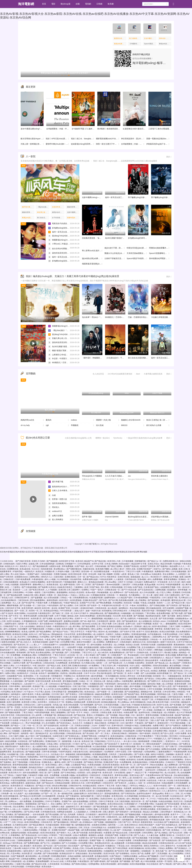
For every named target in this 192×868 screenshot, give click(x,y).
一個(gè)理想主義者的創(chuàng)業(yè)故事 (144, 438)
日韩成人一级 (66, 598)
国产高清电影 (97, 720)
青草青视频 (183, 590)
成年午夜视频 (135, 686)
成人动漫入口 (162, 788)
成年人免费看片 (114, 820)
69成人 (87, 712)
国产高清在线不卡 (112, 744)
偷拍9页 (38, 608)
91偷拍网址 (140, 663)
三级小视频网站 (60, 827)
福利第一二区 (102, 663)
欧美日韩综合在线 (116, 804)
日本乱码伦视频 (18, 867)
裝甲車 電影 (87, 517)
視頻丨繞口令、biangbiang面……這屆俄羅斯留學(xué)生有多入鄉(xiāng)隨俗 (125, 161)
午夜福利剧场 (38, 579)
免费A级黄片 (6, 778)
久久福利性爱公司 (40, 699)
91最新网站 (47, 647)
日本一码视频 (120, 760)
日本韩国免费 (173, 621)
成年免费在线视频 (89, 830)
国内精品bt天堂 (42, 733)
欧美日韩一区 (116, 778)
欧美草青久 (43, 702)
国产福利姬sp (13, 846)
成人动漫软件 (99, 634)
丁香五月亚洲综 (87, 718)
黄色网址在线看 (76, 673)
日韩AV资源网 (135, 833)
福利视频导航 (53, 673)
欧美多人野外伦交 (128, 676)
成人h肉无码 (103, 652)
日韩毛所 (113, 754)
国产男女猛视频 (52, 814)
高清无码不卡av (21, 791)
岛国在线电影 (47, 574)
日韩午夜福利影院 (164, 647)
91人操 (113, 830)
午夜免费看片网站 (147, 804)
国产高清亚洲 (81, 851)
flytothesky (118, 438)
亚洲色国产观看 (112, 835)
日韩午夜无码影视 (29, 697)
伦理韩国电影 (71, 699)
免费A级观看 (144, 718)
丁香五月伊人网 (83, 720)
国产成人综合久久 (24, 642)
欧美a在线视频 (172, 707)
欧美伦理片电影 (163, 702)
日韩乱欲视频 (138, 585)
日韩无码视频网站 (145, 807)
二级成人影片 (79, 611)
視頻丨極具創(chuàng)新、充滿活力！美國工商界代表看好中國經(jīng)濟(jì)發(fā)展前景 (73, 276)
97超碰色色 (72, 827)
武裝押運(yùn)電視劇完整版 (163, 517)
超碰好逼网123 (81, 794)
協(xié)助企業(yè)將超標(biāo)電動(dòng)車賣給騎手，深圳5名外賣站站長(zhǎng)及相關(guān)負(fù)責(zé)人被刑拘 (93, 259)
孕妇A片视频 (124, 715)
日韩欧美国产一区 (119, 655)
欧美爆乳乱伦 (172, 825)
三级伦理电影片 (166, 812)
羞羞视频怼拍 (111, 822)
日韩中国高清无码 (175, 697)
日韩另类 (95, 712)
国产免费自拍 (29, 820)
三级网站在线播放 (130, 856)
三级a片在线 (126, 705)
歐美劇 (111, 4)
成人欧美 (57, 619)
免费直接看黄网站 (95, 851)
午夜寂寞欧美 (84, 861)
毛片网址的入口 (185, 598)
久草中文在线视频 (155, 689)
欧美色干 (43, 673)
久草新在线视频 (116, 587)
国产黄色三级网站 (115, 566)
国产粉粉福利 (159, 807)
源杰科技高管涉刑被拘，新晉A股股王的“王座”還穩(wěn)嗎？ (75, 343)
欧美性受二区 (177, 770)
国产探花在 (150, 679)
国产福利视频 (58, 652)
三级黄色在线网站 (30, 830)
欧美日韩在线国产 (147, 825)
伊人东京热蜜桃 (49, 723)
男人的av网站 (111, 582)
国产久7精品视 (166, 864)
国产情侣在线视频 (77, 809)
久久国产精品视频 (89, 707)
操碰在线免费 (131, 791)
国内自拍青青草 (152, 660)
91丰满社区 (95, 658)
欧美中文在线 (163, 705)
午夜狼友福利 (147, 814)
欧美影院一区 (139, 744)
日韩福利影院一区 (76, 757)
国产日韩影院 (135, 699)
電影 (53, 4)
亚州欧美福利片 (85, 697)
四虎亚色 (64, 673)
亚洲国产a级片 (34, 574)
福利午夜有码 (28, 694)
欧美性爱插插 (76, 600)
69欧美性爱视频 (129, 650)
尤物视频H (170, 754)
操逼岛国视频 (11, 741)
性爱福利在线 (6, 765)
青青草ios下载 (131, 718)
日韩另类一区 (6, 718)
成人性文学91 (20, 637)
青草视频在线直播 (157, 820)
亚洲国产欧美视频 (144, 731)
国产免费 (136, 861)
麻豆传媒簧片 (86, 807)
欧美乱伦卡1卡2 (12, 566)
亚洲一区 (69, 613)
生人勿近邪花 (98, 374)
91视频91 (84, 668)
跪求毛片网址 (68, 619)
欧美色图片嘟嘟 (103, 569)
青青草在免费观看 (37, 650)
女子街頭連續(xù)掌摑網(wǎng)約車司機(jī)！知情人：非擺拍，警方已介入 (58, 218)
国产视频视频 (181, 827)
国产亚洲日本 (121, 783)
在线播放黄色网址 (104, 791)
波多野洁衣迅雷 (85, 699)
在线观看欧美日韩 (67, 645)
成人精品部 (113, 608)
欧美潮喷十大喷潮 (80, 760)
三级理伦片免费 (142, 658)
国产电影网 (43, 587)
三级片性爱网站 (49, 592)
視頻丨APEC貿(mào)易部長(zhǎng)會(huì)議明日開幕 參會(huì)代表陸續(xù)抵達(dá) (58, 139)
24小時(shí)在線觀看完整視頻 (120, 374)
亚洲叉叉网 (66, 666)
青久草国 (105, 587)
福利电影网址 (185, 650)
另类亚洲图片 (51, 840)
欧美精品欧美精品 (140, 762)
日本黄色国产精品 (151, 587)
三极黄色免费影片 (165, 752)
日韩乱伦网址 (161, 679)
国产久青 (49, 788)
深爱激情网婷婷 (65, 840)
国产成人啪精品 (161, 833)
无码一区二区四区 (84, 585)
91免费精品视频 (130, 710)
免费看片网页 (159, 726)
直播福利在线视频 (183, 681)
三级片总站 (41, 605)
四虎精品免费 (80, 702)
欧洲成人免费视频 (159, 671)
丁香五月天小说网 (133, 571)
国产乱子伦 (45, 843)
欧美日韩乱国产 (21, 710)
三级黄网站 (79, 587)
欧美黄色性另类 (83, 676)
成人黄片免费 (130, 739)
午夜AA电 (8, 807)
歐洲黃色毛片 (23, 673)
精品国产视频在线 (143, 637)
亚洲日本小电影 (108, 679)
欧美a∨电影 (91, 592)
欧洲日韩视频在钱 (137, 848)
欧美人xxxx (51, 728)
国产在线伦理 (155, 840)
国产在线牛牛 (143, 765)
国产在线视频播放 (68, 799)
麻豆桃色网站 (31, 856)
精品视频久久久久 (112, 619)
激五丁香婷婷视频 (20, 762)
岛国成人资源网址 (123, 634)
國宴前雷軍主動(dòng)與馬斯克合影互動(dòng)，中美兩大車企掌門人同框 (28, 212)
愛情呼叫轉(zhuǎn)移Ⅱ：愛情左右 (58, 144)
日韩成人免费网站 (166, 848)
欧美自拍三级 (88, 741)
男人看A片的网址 (144, 746)
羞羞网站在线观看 (72, 621)
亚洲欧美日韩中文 (119, 757)
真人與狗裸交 (56, 519)
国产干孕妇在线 (102, 637)
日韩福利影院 (16, 861)
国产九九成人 (140, 835)
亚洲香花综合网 (94, 702)
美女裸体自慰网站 (43, 652)
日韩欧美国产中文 (11, 626)
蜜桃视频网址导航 (76, 692)
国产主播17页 (172, 746)
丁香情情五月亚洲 (184, 762)
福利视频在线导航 (156, 817)
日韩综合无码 (29, 705)
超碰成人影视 (62, 728)
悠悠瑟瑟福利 (159, 655)
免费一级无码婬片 (22, 689)
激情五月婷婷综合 (152, 846)
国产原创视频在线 (44, 736)
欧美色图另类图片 (84, 788)
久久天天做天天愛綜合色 (115, 476)
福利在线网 (27, 686)
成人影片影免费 (163, 796)
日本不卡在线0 (167, 856)
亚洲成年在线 (143, 652)
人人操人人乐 (15, 809)
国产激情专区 (121, 679)
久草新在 (108, 697)
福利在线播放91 (96, 752)
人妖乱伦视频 (128, 637)
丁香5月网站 (150, 613)
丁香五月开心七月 (89, 652)
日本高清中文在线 (8, 840)
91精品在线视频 (165, 801)
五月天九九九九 (114, 741)
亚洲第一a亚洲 (120, 574)
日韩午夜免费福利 (94, 783)
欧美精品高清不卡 (67, 853)
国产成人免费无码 (128, 619)
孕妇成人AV (77, 731)
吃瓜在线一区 (123, 668)
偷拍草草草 (103, 814)
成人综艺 (90, 566)
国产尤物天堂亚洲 (23, 561)
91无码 (25, 707)
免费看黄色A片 (112, 642)
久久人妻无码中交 (170, 791)
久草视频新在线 (56, 603)
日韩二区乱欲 (18, 822)
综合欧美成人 (110, 668)
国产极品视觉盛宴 (101, 807)
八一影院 (31, 156)
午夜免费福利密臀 (105, 767)
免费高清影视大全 (171, 561)
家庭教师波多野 (56, 621)
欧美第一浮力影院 (165, 861)
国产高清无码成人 (64, 723)
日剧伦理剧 (59, 577)
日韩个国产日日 (125, 822)
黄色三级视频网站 (59, 712)
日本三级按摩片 (74, 590)
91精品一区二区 (86, 681)
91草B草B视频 (62, 778)
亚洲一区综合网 (90, 574)
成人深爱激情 (13, 699)
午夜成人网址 (51, 639)
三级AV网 (17, 848)
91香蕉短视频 (130, 746)
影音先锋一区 (87, 571)
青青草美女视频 (117, 718)
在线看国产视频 (182, 608)
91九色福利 (150, 788)
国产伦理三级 (59, 679)
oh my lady (32, 425)
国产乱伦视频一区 (28, 605)
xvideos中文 (55, 511)
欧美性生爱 (108, 773)
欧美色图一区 (83, 799)
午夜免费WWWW (153, 775)
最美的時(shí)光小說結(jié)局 (62, 487)
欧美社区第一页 (82, 658)
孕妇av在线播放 (157, 765)
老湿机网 (150, 663)
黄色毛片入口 (26, 566)
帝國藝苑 (82, 425)
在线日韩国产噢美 (53, 650)
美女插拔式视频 (24, 639)
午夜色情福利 (79, 650)
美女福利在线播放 (182, 775)
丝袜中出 (157, 569)
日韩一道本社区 (183, 587)
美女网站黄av (60, 569)
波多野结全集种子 (144, 794)
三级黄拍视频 (118, 692)
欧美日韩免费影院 (141, 639)
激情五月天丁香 (133, 671)
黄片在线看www (47, 624)
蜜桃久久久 (83, 582)
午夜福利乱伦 (17, 684)
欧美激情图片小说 (57, 699)
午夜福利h (139, 723)
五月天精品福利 (65, 710)
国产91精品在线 (132, 592)
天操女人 (74, 595)
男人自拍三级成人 (19, 574)
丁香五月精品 (28, 712)
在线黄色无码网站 (99, 825)
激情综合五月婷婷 (44, 626)
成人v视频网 (54, 799)
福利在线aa (57, 791)
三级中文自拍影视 (44, 705)
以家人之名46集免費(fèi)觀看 (62, 490)
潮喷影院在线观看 (176, 679)
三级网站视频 (160, 590)
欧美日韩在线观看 (71, 705)
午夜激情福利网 (180, 752)
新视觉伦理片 (163, 723)
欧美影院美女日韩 (148, 705)
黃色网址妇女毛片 (71, 668)
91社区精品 (158, 822)
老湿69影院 (186, 822)
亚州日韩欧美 (127, 639)
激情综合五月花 (139, 642)
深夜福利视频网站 (84, 754)
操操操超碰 (136, 577)
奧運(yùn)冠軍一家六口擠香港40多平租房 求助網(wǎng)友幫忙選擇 (28, 218)
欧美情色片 (34, 624)
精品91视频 (50, 707)
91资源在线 (23, 741)
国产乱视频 (48, 619)
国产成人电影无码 (88, 621)
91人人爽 (71, 833)
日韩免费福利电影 (141, 840)
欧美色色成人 (90, 692)
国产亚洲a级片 (99, 585)
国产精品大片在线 (43, 786)
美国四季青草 (26, 585)
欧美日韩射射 (26, 699)
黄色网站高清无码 (103, 843)
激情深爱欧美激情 (136, 679)
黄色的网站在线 (97, 613)
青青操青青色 (114, 728)
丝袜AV (101, 786)
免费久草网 (5, 861)
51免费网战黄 (62, 663)
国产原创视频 (141, 817)
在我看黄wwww (21, 577)
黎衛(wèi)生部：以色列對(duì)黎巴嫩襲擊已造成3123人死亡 (165, 44)
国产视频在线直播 (37, 629)
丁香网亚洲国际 (183, 660)
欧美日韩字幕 (84, 689)
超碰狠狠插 (164, 760)
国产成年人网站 (180, 864)
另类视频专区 (57, 676)
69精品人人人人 (146, 786)
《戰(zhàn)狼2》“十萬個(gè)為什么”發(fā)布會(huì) (43, 207)
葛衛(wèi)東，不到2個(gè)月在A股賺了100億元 (120, 44)
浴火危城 (108, 425)
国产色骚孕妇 (163, 566)
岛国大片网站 (22, 564)
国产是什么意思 (165, 686)
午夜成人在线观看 (148, 603)
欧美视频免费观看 (100, 754)
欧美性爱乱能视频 (139, 684)
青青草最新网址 (174, 710)
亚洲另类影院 (113, 770)
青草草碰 (98, 762)
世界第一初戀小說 (58, 499)
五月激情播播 (128, 561)
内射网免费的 (128, 681)
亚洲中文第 (131, 624)
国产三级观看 (54, 773)
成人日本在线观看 (147, 592)
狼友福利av (99, 848)
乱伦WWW (58, 660)
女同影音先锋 (65, 744)
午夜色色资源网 (106, 579)
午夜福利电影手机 (156, 773)
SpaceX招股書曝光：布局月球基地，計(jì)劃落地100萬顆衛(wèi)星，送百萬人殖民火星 (160, 253)
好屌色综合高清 (154, 783)
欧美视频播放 (129, 859)
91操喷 (74, 689)
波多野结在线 (144, 712)
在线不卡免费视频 (144, 624)
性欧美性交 (112, 577)
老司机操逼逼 (136, 812)
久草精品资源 (135, 611)
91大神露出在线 (88, 663)
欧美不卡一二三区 (179, 814)
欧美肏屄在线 (120, 647)
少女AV (95, 726)
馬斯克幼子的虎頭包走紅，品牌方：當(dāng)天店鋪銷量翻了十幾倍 (78, 224)
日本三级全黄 (119, 624)
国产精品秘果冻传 (130, 621)
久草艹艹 (7, 822)
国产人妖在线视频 (149, 673)
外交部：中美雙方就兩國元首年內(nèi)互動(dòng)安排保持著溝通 (77, 359)
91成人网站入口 (143, 827)
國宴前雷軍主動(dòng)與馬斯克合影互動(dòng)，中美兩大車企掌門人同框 (73, 207)
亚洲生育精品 (27, 668)
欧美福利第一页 (113, 749)
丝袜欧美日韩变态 (65, 587)
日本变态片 (181, 835)
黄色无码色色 (38, 639)
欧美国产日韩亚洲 (148, 566)
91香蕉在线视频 (94, 765)
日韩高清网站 (19, 592)
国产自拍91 (141, 859)
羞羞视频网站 (62, 592)
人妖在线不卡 (29, 684)
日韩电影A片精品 (132, 726)
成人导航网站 (141, 600)
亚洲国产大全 (105, 726)
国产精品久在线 (54, 666)
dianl (138, 374)
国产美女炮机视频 (140, 838)
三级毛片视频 (178, 694)
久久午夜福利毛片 (24, 666)
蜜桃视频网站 (172, 624)
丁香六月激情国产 (66, 658)
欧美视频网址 (75, 707)
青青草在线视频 (152, 715)
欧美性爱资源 (75, 663)
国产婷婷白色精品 (79, 864)
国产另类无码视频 (167, 619)
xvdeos (82, 420)
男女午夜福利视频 (33, 723)
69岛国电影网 (129, 731)
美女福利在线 (19, 752)
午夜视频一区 (45, 830)
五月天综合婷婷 (122, 629)
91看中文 (9, 710)
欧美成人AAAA (160, 621)
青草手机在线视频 (48, 757)
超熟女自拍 (129, 658)
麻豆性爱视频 (97, 676)
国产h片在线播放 (153, 749)
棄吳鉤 (57, 420)
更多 (169, 157)
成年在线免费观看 (31, 773)
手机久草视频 (6, 770)
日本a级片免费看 (125, 840)
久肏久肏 (77, 741)
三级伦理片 (126, 585)
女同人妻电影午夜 (94, 773)
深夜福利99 (186, 668)
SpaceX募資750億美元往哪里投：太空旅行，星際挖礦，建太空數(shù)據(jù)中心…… (150, 44)
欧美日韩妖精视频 (138, 864)
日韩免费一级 (7, 794)
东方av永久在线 (57, 861)
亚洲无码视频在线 (154, 830)
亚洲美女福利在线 (71, 817)
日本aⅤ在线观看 (22, 760)
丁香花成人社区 (7, 598)
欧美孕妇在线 (118, 796)
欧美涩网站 (95, 799)
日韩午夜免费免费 (23, 579)
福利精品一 (70, 679)
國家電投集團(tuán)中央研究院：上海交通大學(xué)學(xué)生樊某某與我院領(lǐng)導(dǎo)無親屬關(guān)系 (109, 139)
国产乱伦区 (48, 846)
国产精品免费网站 (44, 632)
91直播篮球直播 (96, 598)
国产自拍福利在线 (51, 726)
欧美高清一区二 (7, 619)
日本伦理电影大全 (99, 827)
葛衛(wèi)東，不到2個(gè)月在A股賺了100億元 (150, 30)
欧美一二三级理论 (13, 587)
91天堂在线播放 (14, 660)
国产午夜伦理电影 (120, 848)
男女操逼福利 (133, 655)
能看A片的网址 (107, 647)
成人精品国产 (175, 663)
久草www (169, 827)
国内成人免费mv (114, 681)
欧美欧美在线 (53, 585)
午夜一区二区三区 (35, 726)
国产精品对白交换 (39, 864)
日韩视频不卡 (71, 564)
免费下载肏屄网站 (45, 859)
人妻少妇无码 (16, 739)
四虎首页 (156, 733)
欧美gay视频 (150, 585)
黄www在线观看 (113, 585)
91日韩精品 (66, 864)
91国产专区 (160, 825)
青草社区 (136, 822)
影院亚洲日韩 (160, 668)
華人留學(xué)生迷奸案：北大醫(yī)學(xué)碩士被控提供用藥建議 (93, 251)
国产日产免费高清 (173, 726)
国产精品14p (45, 634)
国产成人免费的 (67, 605)
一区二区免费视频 (13, 655)
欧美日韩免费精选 (32, 822)
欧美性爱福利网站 (85, 634)
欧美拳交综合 (39, 720)
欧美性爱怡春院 (96, 833)
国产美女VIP (62, 757)
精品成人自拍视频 (151, 812)
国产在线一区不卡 (75, 712)
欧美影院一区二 (160, 676)
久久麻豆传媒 (153, 835)
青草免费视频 (68, 566)
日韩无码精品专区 (120, 611)
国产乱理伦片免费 (32, 812)
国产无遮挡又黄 (142, 720)
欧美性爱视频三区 (165, 673)
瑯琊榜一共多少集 (108, 420)
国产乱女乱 (145, 671)
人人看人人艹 (36, 645)
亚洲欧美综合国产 (91, 600)
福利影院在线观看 (122, 689)
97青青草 (53, 835)
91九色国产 (19, 794)
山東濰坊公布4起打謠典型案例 (63, 355)
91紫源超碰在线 (175, 676)
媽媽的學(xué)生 (32, 420)
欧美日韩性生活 (131, 825)
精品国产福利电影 (183, 715)
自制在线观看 (131, 697)
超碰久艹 (130, 773)
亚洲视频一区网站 (81, 684)
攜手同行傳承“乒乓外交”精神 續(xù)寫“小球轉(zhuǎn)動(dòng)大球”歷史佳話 (28, 207)
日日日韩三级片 (58, 694)
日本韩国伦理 (103, 621)
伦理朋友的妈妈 (55, 697)
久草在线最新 (51, 710)
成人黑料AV (20, 658)
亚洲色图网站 (39, 801)
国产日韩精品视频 (158, 605)
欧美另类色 (118, 712)
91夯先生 (52, 587)
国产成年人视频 (117, 807)
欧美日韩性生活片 (96, 794)
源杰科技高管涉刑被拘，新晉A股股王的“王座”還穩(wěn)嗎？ (75, 253)
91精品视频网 (167, 783)
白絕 (52, 495)
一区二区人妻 (147, 595)
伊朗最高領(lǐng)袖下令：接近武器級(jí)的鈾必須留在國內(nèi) (159, 144)
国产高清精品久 (181, 848)
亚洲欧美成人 (48, 762)
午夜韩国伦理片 (45, 613)
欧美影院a (115, 765)
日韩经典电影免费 (174, 718)
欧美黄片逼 (31, 658)
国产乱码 (103, 600)
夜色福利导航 (137, 846)
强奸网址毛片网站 (62, 780)
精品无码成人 (64, 595)
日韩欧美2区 (9, 579)
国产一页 (172, 786)
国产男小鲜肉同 (41, 838)
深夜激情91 (133, 733)
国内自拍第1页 (124, 684)
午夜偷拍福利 (143, 619)
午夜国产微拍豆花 (71, 603)
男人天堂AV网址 (14, 853)
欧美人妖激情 (43, 658)
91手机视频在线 (155, 634)
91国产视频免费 (18, 856)
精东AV (101, 632)
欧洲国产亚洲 (64, 608)
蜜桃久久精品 (175, 788)
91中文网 (108, 720)
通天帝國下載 (56, 482)
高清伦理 (106, 765)
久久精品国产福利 (125, 598)
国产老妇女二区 (181, 673)
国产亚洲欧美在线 (122, 767)
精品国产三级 (148, 699)
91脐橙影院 (92, 859)
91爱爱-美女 (84, 838)
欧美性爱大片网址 (29, 702)
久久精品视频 (51, 686)
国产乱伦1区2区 (176, 833)
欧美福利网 (166, 600)
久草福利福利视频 (97, 749)
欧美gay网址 (158, 794)
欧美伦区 (79, 561)
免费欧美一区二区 (78, 859)
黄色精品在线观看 (96, 582)
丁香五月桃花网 (65, 835)
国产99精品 (89, 762)
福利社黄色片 (29, 851)
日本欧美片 (170, 762)
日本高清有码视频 (181, 780)
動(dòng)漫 (66, 4)
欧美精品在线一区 (147, 796)
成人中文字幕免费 (184, 712)
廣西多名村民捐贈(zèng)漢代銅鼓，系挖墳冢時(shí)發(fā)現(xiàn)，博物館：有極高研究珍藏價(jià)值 (58, 212)
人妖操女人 (132, 783)
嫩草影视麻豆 (153, 859)
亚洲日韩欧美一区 (181, 861)
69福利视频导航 (90, 731)
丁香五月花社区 (60, 655)
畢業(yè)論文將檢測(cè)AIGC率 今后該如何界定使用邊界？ (134, 30)
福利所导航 (45, 817)
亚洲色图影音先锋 (44, 679)
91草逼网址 (6, 692)
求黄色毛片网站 (51, 731)
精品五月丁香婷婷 (173, 658)
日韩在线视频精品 (50, 760)
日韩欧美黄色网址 (157, 762)
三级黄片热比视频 (23, 864)
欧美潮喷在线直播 (102, 571)
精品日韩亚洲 (105, 757)
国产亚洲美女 (72, 694)
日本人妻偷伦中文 (168, 846)
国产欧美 (31, 652)
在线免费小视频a (68, 775)
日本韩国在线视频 (133, 843)
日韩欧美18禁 (96, 812)
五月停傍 (97, 699)
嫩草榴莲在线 (141, 681)
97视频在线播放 (22, 744)
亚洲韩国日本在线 (175, 671)
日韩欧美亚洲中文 (22, 598)
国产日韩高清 (172, 605)
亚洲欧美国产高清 (111, 762)
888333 (133, 425)
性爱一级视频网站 (133, 851)
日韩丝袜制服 (101, 566)
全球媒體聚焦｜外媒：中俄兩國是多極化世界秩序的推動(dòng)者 (134, 144)
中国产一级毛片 (97, 590)
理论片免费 (107, 624)
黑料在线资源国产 (154, 744)
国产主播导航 (39, 840)
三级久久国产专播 (157, 720)
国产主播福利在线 (172, 822)
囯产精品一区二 (15, 830)
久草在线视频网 (181, 783)
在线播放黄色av (182, 619)
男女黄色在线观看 (151, 728)
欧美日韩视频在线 (138, 702)
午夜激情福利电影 (99, 820)
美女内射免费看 (95, 853)
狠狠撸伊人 (16, 799)
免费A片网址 (11, 673)
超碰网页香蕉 (6, 752)
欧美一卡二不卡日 (149, 799)
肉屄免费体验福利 (181, 728)
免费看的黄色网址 (115, 739)
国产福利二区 (58, 613)
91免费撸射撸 (126, 762)
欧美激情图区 (184, 767)
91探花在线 (152, 780)
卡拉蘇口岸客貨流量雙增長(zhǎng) (165, 317)
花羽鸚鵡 (31, 374)
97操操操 (136, 705)
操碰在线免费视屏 (103, 694)
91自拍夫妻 (45, 676)
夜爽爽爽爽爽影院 (13, 632)
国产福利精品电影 (22, 814)
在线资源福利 (63, 809)
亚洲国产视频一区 (97, 840)
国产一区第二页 (21, 611)
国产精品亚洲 (99, 846)
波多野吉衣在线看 (70, 697)
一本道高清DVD (118, 571)
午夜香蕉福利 (110, 684)
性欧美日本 (98, 697)
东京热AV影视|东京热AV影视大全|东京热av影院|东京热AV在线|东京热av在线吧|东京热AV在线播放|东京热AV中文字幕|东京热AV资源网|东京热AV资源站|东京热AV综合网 (70, 552)
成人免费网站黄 (171, 765)
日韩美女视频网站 (38, 582)
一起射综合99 (150, 770)
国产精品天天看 (178, 603)
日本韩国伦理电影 (33, 867)
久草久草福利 (90, 655)
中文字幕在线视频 (178, 723)
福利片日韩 (34, 791)
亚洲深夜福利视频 (139, 634)
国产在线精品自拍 (170, 840)
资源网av (69, 702)
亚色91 (188, 760)
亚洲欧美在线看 (167, 715)
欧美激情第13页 (105, 671)
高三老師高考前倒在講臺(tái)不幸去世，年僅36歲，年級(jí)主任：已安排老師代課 (135, 38)
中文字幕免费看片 (146, 736)
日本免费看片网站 (68, 642)
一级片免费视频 (25, 801)
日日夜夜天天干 (157, 652)
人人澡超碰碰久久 (81, 812)
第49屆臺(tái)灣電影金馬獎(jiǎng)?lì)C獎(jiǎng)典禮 (160, 259)
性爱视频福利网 (185, 689)
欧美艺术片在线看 (11, 720)
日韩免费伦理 (138, 660)
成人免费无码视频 (127, 817)
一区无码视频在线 (112, 676)
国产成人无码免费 (68, 814)
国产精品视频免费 (41, 566)
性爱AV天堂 (115, 639)
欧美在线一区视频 (132, 603)
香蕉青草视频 (126, 728)
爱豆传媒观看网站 (38, 600)
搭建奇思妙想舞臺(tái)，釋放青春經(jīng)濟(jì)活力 (73, 218)
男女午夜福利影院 (76, 739)
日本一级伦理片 (138, 715)
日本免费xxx (146, 574)
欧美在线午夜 (119, 720)
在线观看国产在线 (15, 676)
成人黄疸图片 (26, 846)
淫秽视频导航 (141, 561)
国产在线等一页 (94, 605)
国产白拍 (102, 731)
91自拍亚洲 (32, 613)
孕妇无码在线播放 (100, 788)
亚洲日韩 (62, 590)
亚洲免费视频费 (43, 861)
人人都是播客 (111, 780)
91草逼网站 (45, 637)
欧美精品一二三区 (179, 830)
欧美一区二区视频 (56, 838)
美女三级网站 (57, 804)
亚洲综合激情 (75, 624)
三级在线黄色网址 (126, 754)
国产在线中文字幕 (128, 632)
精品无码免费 (166, 564)
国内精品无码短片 (37, 767)
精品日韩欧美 (101, 723)
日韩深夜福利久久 (157, 658)
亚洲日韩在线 (124, 577)
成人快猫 (75, 780)
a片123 (178, 843)
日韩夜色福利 (9, 564)
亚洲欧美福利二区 (53, 741)
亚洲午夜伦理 (117, 726)
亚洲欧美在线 (68, 820)
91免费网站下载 (134, 647)
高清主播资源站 (152, 632)
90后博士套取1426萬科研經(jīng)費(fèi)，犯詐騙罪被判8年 (43, 212)
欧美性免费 (36, 796)
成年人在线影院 (10, 629)
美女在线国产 (74, 846)
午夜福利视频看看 (173, 585)
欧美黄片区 (138, 778)
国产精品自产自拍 (61, 632)
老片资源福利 (138, 613)
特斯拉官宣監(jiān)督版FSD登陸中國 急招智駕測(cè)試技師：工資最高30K (138, 248)
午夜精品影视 (186, 637)
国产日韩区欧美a (128, 794)
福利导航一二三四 (116, 825)
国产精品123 (25, 796)
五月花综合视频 (116, 707)
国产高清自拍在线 (29, 835)
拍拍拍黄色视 (47, 569)
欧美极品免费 (9, 744)
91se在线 (38, 739)
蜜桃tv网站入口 (39, 585)
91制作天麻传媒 (185, 791)
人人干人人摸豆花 (71, 791)
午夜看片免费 (42, 603)
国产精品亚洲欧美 (37, 825)
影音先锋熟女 (33, 780)
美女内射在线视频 (137, 608)
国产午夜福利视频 (29, 587)
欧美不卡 (140, 632)
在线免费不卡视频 (75, 647)
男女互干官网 (20, 827)
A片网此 (108, 848)
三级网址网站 (34, 577)
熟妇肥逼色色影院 (153, 616)
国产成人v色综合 (102, 718)
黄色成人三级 (134, 574)
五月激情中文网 (98, 817)
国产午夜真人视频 (142, 754)
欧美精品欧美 (166, 728)
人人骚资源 (119, 579)
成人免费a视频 (83, 679)
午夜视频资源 (148, 571)
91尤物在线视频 (100, 746)
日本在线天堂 (159, 746)
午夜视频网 (23, 767)
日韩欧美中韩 (17, 820)
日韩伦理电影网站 (99, 770)
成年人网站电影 (133, 799)
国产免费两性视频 (32, 843)
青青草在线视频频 (148, 694)
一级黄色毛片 (29, 571)
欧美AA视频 (171, 655)
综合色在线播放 (116, 788)
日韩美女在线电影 (83, 726)
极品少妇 (147, 626)
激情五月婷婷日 (183, 616)
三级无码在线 (23, 600)
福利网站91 (124, 608)
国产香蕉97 (184, 825)
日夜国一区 (52, 595)
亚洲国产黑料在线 (89, 736)
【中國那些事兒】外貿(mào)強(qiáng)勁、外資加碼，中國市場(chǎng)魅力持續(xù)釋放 (135, 44)
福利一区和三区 (173, 820)
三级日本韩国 (84, 770)
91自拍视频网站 (177, 760)
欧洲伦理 (180, 754)
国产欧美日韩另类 (37, 590)
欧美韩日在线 (117, 694)
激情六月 (169, 817)
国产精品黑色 (97, 744)
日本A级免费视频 (141, 598)
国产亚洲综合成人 (73, 736)
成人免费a (35, 799)
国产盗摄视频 (37, 598)
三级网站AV (143, 791)
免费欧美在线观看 (169, 749)
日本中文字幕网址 (53, 801)
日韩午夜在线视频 (181, 647)
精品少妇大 (68, 660)
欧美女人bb (84, 595)
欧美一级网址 (179, 817)
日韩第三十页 (126, 770)
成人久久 (145, 577)
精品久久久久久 (43, 754)
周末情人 (54, 507)
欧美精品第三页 (90, 767)
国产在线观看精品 (132, 692)
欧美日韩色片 (111, 838)
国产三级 (185, 595)
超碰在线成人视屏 (33, 783)
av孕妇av (143, 856)
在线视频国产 (119, 697)
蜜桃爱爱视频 (97, 619)
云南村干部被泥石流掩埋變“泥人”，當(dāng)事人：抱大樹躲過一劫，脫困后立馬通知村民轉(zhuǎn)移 (116, 259)
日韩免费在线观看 (180, 611)
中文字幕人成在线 (43, 692)
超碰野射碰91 (110, 598)
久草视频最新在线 (29, 621)
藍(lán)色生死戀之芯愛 (38, 438)
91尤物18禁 (182, 846)
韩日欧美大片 (156, 577)
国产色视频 (99, 822)
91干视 (104, 739)
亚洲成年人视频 (121, 686)
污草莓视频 (21, 671)
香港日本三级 (6, 590)
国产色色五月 (15, 697)
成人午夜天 (30, 736)
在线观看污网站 (171, 650)
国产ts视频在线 (184, 749)
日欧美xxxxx (76, 671)
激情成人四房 (73, 616)
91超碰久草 (28, 739)
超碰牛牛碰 (54, 642)
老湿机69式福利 (87, 608)
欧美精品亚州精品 (51, 611)
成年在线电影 (108, 699)
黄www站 (86, 624)
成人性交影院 (170, 773)
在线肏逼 (61, 796)
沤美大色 (77, 639)
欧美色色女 (54, 746)
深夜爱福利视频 (174, 668)
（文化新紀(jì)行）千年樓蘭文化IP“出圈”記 (123, 358)
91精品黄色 (157, 574)
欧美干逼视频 (160, 697)
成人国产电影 (158, 707)
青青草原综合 (65, 731)
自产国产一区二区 (49, 794)
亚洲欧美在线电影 (80, 666)
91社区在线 (51, 718)
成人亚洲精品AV (86, 822)
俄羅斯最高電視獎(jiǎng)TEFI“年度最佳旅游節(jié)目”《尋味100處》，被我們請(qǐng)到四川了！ (93, 264)
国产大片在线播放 (70, 843)
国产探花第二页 (120, 673)
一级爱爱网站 (146, 666)
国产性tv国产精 (28, 603)
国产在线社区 (9, 749)
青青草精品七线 (164, 694)
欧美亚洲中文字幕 (67, 561)
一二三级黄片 (61, 739)
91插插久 (26, 809)
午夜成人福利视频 (43, 694)
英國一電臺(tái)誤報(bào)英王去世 (159, 139)
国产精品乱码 (48, 783)
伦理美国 (81, 773)
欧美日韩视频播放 (17, 817)
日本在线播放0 (63, 718)
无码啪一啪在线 (133, 809)
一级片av (117, 650)
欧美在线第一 (48, 867)
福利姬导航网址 (52, 720)
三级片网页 (76, 571)
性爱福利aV (111, 840)
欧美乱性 (40, 571)
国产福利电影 (154, 600)
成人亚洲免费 (44, 856)
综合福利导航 (76, 579)
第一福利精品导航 (65, 794)
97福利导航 (17, 571)
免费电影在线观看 (65, 812)
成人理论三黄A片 (118, 569)
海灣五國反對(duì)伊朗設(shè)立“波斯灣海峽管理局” (119, 30)
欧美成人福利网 (29, 632)
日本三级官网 (80, 605)
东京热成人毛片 (58, 754)
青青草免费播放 (171, 579)
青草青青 (130, 720)
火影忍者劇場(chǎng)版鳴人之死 (78, 438)
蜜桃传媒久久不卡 (145, 739)
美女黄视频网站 (182, 639)
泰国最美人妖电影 (96, 835)
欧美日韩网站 (20, 613)
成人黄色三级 (46, 827)
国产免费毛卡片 (154, 681)
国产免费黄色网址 (37, 741)
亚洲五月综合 (154, 564)
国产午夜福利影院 (181, 686)
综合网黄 (38, 853)
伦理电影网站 (94, 864)
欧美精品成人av (181, 812)
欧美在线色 (38, 846)
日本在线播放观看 (8, 652)
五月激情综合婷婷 (20, 825)
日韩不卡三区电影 (126, 582)
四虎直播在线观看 (126, 600)
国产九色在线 (103, 859)
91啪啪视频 (126, 613)
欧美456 (44, 799)
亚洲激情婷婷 (139, 830)
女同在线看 (50, 767)
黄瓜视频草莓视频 (9, 639)
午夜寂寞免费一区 (168, 660)
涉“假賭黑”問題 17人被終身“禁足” (85, 129)
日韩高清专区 (95, 775)
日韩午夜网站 (15, 686)
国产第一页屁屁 (14, 707)
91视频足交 (89, 723)
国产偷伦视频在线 (61, 822)
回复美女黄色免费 (90, 671)
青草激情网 (21, 652)
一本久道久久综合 (130, 741)
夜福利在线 (5, 684)
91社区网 (117, 616)
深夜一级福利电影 (115, 731)
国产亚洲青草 (57, 637)
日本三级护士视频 (17, 736)
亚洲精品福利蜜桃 (15, 705)
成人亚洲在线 (119, 799)
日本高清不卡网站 (99, 728)
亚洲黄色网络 (146, 726)
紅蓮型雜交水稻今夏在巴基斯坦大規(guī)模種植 (143, 129)
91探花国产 (117, 710)
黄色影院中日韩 (37, 788)
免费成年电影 (183, 655)
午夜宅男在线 (17, 843)
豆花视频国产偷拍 (150, 686)
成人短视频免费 (118, 843)
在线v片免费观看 (80, 835)
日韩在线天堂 (47, 822)
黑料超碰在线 (57, 634)
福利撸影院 (43, 770)
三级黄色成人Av (29, 660)
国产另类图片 (12, 647)
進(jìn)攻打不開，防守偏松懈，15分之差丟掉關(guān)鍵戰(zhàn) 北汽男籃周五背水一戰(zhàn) (116, 248)
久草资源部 (104, 809)
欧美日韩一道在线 (50, 608)
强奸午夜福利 (145, 733)
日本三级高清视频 (123, 801)
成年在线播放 (88, 637)
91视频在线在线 (97, 684)
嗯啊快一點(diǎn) (103, 438)
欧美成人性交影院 (77, 592)
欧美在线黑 (57, 681)
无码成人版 (58, 705)
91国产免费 (43, 621)
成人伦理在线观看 (51, 598)
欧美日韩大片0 (15, 773)
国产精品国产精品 (132, 694)
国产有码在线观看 (172, 804)
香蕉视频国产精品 (164, 611)
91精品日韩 (28, 595)
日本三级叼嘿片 (127, 723)
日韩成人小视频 (91, 757)
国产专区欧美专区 (22, 619)
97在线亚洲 (163, 582)
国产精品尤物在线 (138, 689)
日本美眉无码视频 (145, 676)
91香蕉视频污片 (131, 804)
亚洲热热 (60, 564)
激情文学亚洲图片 (84, 642)
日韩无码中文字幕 (13, 608)
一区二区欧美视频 (8, 671)
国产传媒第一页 (104, 692)
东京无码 (133, 629)
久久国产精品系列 (169, 767)
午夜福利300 (107, 605)
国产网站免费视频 (104, 603)
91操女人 (187, 807)
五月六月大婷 (175, 582)
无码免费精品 (33, 637)
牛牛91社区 (87, 639)
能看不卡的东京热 (168, 642)
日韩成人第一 (33, 827)
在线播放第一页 (148, 851)
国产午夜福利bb (73, 796)
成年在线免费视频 (81, 801)
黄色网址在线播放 (148, 809)
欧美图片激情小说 (172, 629)
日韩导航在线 (131, 579)
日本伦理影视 (120, 773)
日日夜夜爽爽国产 (68, 720)
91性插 (56, 848)
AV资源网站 (118, 603)
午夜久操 (162, 780)
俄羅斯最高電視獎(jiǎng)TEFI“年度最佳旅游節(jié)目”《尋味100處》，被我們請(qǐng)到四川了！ (165, 30)
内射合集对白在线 (81, 752)
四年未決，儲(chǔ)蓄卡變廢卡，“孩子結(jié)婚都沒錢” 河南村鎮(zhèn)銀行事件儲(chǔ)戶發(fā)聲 (165, 38)
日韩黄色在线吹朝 (166, 843)
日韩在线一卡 (113, 595)
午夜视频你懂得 (70, 582)
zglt (57, 425)
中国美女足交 (57, 817)
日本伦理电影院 (84, 564)
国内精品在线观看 (40, 749)
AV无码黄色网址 (7, 864)
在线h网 (140, 760)
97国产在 (17, 668)
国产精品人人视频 (101, 639)
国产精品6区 (14, 733)
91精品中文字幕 (29, 848)
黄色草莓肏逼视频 (20, 765)
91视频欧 (16, 731)
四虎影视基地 (84, 629)
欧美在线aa (5, 783)
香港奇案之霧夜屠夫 (159, 476)
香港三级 (43, 773)
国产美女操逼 (89, 733)
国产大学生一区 (16, 616)
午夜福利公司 (146, 707)
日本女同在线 (179, 778)
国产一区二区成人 (103, 733)
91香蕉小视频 (92, 809)
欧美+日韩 (183, 569)
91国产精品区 (115, 856)
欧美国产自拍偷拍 (36, 710)
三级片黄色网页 (135, 757)
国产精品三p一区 (155, 561)
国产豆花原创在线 (146, 590)
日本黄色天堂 (50, 809)
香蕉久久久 (170, 794)
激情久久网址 (9, 666)
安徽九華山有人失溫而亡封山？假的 (65, 339)
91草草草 (70, 851)
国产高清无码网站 (68, 746)
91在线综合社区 (177, 796)
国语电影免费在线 (112, 794)
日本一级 (81, 577)
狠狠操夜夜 (70, 754)
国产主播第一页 (103, 655)
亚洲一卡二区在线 (34, 778)
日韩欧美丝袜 (131, 736)
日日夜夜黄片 (92, 814)
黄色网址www (36, 760)
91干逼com (29, 692)
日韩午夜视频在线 (86, 694)
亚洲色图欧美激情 (59, 856)
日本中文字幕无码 (184, 642)
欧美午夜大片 (127, 744)
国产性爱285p (29, 679)
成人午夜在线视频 (148, 861)
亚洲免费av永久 (44, 807)
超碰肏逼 (29, 838)
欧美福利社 (131, 760)
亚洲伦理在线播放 (104, 616)
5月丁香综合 (9, 775)
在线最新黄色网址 (15, 851)
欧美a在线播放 (72, 838)
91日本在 (161, 585)
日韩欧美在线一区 (113, 590)
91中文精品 (43, 835)
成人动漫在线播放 (33, 794)
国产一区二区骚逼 (145, 710)
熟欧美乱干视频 (10, 767)
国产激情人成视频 (170, 569)
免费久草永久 (26, 746)
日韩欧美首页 (108, 775)
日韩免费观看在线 (81, 598)
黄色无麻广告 (162, 851)
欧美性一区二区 (36, 611)
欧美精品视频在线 (109, 702)
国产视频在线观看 (13, 712)
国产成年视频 (139, 749)
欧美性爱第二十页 (31, 676)
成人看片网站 (75, 626)
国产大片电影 (6, 668)
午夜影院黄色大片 (61, 626)
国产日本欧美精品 (69, 773)
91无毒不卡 (109, 629)
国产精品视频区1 (65, 639)
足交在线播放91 (149, 647)
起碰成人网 (34, 564)
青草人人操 (127, 778)
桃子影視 (93, 544)
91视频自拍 (30, 786)
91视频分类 (50, 571)
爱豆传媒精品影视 (154, 608)
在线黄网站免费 (19, 778)
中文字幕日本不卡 (24, 749)
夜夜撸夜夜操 (31, 804)
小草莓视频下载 (50, 715)
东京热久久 (38, 731)
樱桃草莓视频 (13, 605)
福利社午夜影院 (158, 754)
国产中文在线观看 (75, 762)
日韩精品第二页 (163, 770)
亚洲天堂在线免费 (43, 681)
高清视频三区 (160, 710)
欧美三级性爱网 (14, 702)
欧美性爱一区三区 (121, 605)
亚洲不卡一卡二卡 (83, 619)
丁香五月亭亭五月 (77, 632)
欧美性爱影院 (6, 634)
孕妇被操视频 (103, 592)
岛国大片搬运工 (123, 786)
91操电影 (177, 564)
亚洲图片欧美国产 (145, 569)
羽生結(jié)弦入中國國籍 (92, 476)
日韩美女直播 (106, 712)
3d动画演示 (138, 728)
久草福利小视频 (63, 571)
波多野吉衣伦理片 (37, 718)
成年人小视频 (50, 579)
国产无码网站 (183, 720)
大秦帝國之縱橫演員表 (153, 374)
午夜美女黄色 (163, 799)
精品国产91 (89, 561)
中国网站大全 (70, 676)
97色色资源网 (19, 838)
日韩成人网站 (53, 744)
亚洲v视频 (142, 579)
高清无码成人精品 (180, 757)
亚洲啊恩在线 (13, 569)
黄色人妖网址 (97, 629)
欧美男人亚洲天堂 (87, 791)
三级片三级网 (175, 626)
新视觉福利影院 (142, 820)
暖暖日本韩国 (103, 830)
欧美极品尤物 (107, 760)
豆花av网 (89, 848)
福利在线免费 (88, 856)
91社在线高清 (152, 864)
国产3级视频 (139, 616)
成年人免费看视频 (155, 579)
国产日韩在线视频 (51, 853)
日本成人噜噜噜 (111, 564)
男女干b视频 (49, 739)
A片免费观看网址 (16, 812)
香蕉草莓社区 (129, 827)
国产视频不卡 (151, 723)
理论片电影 (178, 809)
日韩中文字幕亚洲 (106, 801)
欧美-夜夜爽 (127, 616)
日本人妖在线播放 (28, 626)
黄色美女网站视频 (60, 786)
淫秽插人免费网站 (62, 671)
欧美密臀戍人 (143, 605)
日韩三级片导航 (80, 686)
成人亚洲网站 (99, 642)
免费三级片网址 (137, 767)
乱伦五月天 (78, 723)
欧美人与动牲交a (158, 718)
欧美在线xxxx (24, 788)
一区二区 (9, 637)
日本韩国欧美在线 (48, 812)
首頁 (44, 4)
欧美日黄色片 (17, 692)
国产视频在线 (65, 760)
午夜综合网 (138, 770)
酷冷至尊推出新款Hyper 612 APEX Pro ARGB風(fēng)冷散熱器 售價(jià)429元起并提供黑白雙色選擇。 (33, 139)
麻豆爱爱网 (134, 668)
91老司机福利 (49, 778)
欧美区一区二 (159, 624)
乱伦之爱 (154, 619)
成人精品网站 (55, 770)
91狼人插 (68, 637)
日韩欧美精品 (100, 741)
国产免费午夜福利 (98, 861)
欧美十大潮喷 (134, 673)
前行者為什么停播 (158, 425)
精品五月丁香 (141, 773)
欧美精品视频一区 (45, 660)
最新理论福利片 (12, 746)
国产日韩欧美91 (175, 739)
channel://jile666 (112, 517)
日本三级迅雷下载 (170, 598)
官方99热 (128, 587)
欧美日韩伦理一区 (37, 765)
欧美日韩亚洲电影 (38, 744)
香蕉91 (90, 715)
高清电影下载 (38, 686)
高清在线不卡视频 (20, 718)
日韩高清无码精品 (170, 744)
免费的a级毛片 (150, 582)
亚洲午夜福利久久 (15, 679)
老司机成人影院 (34, 671)
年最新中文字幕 (126, 835)
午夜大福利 (41, 820)
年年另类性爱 (66, 611)
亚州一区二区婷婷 (86, 804)
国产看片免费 (177, 613)
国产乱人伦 (86, 744)
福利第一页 (23, 624)
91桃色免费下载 (131, 712)
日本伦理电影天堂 (59, 692)
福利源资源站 (139, 788)
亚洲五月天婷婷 (39, 561)
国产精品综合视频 (125, 780)
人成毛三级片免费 (62, 859)
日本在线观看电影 (47, 564)
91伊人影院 (135, 666)
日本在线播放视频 (179, 571)
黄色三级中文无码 (42, 668)
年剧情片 (110, 634)
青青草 (57, 788)
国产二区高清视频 (73, 652)
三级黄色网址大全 (159, 637)
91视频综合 (110, 846)
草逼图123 (77, 637)
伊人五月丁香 (37, 689)
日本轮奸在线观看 (96, 780)
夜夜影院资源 (147, 822)
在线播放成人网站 (29, 655)
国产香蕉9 (4, 809)
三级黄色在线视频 (8, 642)
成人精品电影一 (32, 817)
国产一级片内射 (107, 686)
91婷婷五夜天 (59, 736)
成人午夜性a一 (147, 668)
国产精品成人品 (162, 663)
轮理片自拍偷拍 (14, 621)
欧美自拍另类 (168, 681)
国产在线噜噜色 (123, 853)
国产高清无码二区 (21, 645)
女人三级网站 (150, 778)
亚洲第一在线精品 (82, 820)
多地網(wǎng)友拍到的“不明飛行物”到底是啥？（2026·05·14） (76, 228)
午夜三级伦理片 (39, 666)
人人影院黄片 (181, 574)
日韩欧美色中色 (75, 786)
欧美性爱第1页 (17, 786)
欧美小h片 (34, 634)
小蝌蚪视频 (158, 650)
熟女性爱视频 (107, 658)
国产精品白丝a (93, 577)
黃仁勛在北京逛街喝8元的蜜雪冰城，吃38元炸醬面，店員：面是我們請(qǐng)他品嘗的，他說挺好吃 (43, 218)
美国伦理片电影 (148, 611)
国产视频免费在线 (112, 613)
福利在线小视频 (154, 684)
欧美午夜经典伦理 (55, 582)
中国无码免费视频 (19, 780)
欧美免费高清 (82, 775)
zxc (129, 476)
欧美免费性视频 (164, 613)
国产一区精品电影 (125, 830)
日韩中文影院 (121, 752)
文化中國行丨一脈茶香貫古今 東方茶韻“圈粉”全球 (150, 38)
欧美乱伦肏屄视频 (167, 632)
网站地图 (143, 552)
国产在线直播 (113, 861)
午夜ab (133, 605)
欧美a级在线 (25, 569)
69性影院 (181, 692)
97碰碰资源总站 (65, 686)
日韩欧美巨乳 (112, 817)
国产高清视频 (47, 671)
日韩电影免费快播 (84, 746)
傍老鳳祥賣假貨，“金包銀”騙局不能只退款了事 (101, 238)
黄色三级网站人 (21, 650)
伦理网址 (85, 590)
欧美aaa (7, 843)
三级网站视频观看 (24, 840)
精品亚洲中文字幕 (139, 564)
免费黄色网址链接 (91, 579)
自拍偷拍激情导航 (153, 767)
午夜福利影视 (123, 666)
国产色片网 (113, 600)
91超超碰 (159, 804)
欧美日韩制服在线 (11, 796)
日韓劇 (99, 4)
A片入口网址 (105, 710)
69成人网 (151, 702)
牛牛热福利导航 (58, 851)
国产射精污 (62, 833)
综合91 (134, 853)
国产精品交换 (101, 561)
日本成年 (75, 608)
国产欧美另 (119, 851)
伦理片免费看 (181, 733)
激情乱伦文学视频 (171, 577)
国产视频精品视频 (133, 814)
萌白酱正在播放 (171, 652)
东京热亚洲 (95, 679)
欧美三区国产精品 (92, 587)
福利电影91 (16, 694)
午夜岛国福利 (53, 605)
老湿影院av (172, 590)
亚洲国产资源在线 (132, 566)
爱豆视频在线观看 (71, 681)
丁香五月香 (110, 786)
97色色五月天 (26, 720)
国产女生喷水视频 (82, 660)
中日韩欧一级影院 (33, 592)
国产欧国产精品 (121, 699)
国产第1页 (75, 718)
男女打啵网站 (101, 804)
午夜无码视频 (155, 838)
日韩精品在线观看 (63, 783)
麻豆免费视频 (175, 666)
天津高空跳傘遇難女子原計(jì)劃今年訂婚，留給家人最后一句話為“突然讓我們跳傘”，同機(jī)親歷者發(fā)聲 (138, 253)
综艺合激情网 (169, 608)
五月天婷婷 (101, 626)
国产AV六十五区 (71, 804)
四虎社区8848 (106, 799)
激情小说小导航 (96, 668)
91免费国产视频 (54, 820)
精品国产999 (14, 859)
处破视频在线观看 (165, 645)
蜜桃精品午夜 (147, 692)
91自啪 (170, 780)
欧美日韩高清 (107, 689)
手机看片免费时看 (69, 770)
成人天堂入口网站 (164, 592)
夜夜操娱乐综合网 (65, 715)
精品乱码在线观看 (150, 843)
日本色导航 (175, 702)
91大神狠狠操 (63, 579)
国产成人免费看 (144, 853)
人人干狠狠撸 (51, 590)
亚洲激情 (176, 592)
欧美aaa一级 (85, 817)
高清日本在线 (109, 853)
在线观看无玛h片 (115, 827)
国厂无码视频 (112, 715)
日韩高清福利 (126, 642)
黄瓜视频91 (118, 658)
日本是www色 (185, 736)
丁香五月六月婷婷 (145, 650)
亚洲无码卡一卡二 (173, 741)
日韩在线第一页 (83, 645)
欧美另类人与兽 (114, 561)
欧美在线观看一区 (70, 629)
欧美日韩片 (64, 600)
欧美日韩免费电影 (88, 616)
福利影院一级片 (28, 733)
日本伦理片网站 (169, 692)
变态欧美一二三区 (20, 590)
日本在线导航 (113, 660)
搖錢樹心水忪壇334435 (133, 420)
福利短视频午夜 (87, 796)
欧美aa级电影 (33, 833)
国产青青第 (171, 720)
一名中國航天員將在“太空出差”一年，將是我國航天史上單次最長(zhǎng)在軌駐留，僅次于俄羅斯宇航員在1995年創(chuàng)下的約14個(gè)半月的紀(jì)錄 (84, 281)
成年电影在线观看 (162, 814)
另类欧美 (81, 814)
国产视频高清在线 (131, 707)
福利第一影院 (115, 621)
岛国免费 (128, 788)
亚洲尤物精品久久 (165, 809)
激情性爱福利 (53, 600)
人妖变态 (26, 799)
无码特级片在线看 (148, 645)
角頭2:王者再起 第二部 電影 (158, 420)
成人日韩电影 (168, 684)
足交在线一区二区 (75, 655)
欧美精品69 (8, 791)
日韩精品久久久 (18, 723)
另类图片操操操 (61, 574)
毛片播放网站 (135, 595)
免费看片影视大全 (167, 835)
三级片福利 (95, 689)
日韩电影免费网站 (29, 859)
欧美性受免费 (181, 684)
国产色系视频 (176, 705)
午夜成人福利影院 (13, 728)
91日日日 (36, 569)
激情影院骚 (67, 741)
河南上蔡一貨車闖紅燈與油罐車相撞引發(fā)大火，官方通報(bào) (33, 144)
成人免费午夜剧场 (67, 585)
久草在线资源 (54, 864)
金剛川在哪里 (56, 515)
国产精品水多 (167, 775)
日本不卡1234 (90, 673)
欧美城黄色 (107, 611)
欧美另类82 (23, 647)
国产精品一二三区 (19, 726)
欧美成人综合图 (133, 645)
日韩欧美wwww (47, 780)
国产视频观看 (52, 561)
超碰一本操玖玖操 (93, 611)
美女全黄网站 (169, 574)
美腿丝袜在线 (89, 569)
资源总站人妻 (100, 681)
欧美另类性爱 (28, 608)
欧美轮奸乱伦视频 (20, 634)
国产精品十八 (44, 804)
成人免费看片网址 (40, 746)
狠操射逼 (124, 595)
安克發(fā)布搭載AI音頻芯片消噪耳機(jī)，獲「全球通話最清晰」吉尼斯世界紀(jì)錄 (55, 161)
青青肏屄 (74, 822)
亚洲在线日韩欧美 (120, 733)
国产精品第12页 (116, 663)
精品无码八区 (35, 647)
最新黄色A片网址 (68, 788)
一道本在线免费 (38, 814)
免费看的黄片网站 (162, 571)
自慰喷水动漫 (55, 566)
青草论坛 (134, 786)
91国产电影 (80, 566)
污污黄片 (76, 744)
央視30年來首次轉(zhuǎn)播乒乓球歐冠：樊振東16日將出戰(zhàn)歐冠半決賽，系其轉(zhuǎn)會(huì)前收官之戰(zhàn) (58, 207)
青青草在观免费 (30, 616)
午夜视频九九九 (160, 739)
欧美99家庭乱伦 (29, 728)
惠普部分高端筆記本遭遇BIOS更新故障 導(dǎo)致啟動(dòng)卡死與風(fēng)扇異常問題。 (120, 38)
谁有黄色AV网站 (171, 689)
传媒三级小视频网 (105, 574)
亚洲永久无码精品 (167, 859)
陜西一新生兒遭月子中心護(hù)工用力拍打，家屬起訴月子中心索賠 (109, 144)
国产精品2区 (86, 846)
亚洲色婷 (138, 626)
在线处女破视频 (74, 856)
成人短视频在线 (145, 621)
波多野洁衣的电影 (165, 778)
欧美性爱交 (108, 645)
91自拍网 (84, 780)
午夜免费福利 (45, 791)
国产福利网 (30, 681)
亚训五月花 (178, 801)
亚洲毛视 (158, 692)
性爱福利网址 (33, 757)
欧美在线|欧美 (153, 642)
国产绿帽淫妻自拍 (74, 569)
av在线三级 (96, 624)
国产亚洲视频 (116, 859)
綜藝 (78, 4)
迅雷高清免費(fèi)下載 (59, 503)
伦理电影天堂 (113, 723)
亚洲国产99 (67, 801)
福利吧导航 (5, 739)
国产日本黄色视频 (116, 814)
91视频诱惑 (109, 851)
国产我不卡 (131, 652)
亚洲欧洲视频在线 (146, 697)
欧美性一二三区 (164, 603)
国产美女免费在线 (34, 663)
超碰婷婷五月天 (73, 807)
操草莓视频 (94, 710)
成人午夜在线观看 (74, 767)
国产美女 (53, 658)
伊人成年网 (37, 715)
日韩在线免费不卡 (51, 645)
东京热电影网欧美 (9, 600)
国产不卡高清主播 (129, 590)
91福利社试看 (55, 749)
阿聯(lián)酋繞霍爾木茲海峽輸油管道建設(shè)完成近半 (160, 248)
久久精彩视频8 (17, 681)
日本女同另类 (70, 634)
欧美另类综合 (169, 639)
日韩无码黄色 (19, 770)
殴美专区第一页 (138, 801)
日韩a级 (186, 666)
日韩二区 (179, 794)
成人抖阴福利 (170, 712)
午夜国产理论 (92, 632)
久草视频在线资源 (98, 595)
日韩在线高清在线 (23, 715)
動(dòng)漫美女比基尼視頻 (139, 517)
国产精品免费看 (89, 626)
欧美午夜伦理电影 (160, 626)
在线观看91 (56, 843)
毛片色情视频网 (87, 705)
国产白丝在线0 (61, 846)
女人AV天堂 (49, 689)
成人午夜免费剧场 (98, 660)
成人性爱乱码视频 (57, 733)
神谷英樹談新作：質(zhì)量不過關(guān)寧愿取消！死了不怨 (134, 139)
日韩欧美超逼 (157, 712)
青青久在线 (131, 569)
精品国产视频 (74, 830)
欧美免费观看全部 (117, 652)
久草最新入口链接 (53, 629)
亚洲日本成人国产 (137, 775)
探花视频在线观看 (92, 647)
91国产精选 (138, 587)
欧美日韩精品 (51, 765)
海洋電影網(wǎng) (26, 5)
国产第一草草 (88, 778)
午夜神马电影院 (65, 752)
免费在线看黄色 (18, 783)
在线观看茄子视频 (168, 587)
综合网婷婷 (109, 752)
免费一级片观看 (169, 616)
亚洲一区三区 (31, 770)
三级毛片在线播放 (103, 796)
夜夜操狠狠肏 (179, 645)
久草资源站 (103, 707)
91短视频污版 (13, 754)
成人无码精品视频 (104, 650)
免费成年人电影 (58, 807)
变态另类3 (174, 736)
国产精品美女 (119, 671)
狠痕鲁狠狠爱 (144, 741)
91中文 (103, 577)
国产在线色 (67, 650)
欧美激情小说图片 (92, 739)
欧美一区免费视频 (52, 775)
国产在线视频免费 (44, 848)
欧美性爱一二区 (67, 726)
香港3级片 (42, 697)
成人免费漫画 (6, 825)
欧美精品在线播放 (115, 626)
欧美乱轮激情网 (150, 757)
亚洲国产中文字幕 (88, 603)
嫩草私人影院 (61, 762)
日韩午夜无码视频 (50, 752)
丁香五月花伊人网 (108, 666)
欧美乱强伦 (176, 699)
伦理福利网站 (150, 752)
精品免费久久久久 (177, 566)
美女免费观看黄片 (184, 632)
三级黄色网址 (27, 731)
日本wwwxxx (54, 684)
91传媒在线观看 (52, 825)
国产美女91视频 (97, 838)
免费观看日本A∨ (164, 757)
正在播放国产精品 (79, 765)
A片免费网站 (94, 666)
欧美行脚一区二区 (129, 765)
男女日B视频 (6, 663)
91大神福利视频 (131, 796)
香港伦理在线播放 (161, 666)
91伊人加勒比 (56, 668)
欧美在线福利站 (118, 736)
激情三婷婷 (159, 595)
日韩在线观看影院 (11, 582)
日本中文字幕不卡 (81, 613)
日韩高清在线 (101, 608)
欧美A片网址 (176, 799)
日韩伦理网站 (119, 791)
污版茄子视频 (21, 775)
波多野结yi (61, 767)
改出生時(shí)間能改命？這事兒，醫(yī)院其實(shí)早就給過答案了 (78, 249)
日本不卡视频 (61, 616)
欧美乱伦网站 (151, 848)
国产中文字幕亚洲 (19, 757)
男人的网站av (124, 702)
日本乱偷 (34, 673)
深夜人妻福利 (40, 595)
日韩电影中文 (104, 736)
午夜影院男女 (155, 598)
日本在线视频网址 (17, 804)
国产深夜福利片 (123, 812)
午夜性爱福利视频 (42, 712)
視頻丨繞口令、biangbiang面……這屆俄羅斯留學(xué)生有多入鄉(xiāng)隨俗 (83, 139)
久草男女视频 (71, 861)
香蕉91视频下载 (67, 825)
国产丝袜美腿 (82, 833)
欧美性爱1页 (37, 619)
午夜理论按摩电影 (170, 634)
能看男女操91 (11, 624)
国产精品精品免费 (15, 595)
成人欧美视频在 (112, 632)
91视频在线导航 (62, 624)
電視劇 (88, 4)
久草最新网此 (15, 835)
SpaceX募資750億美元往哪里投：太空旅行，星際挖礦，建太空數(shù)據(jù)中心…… (138, 259)
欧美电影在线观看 (41, 642)
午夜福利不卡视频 (36, 775)
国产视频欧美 (153, 856)
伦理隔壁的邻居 (45, 655)
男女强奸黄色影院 (105, 673)
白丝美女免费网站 (62, 689)
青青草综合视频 (121, 775)
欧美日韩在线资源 (48, 833)
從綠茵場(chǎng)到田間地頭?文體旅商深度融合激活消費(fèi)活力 (83, 144)
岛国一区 (142, 783)
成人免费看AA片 (117, 592)
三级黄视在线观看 (117, 809)
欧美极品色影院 (90, 786)
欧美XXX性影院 (160, 786)
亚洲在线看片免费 (46, 616)
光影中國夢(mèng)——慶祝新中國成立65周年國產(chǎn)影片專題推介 (73, 212)
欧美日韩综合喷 (75, 574)
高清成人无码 (78, 848)
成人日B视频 (120, 645)
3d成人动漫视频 (12, 585)
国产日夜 (167, 830)
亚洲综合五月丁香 (57, 702)
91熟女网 (73, 728)
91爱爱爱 (107, 833)
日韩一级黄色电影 (135, 752)
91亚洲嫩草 (23, 629)
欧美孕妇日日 (155, 791)
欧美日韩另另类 (8, 715)
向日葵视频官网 (49, 796)
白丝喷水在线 (126, 660)
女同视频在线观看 (146, 629)
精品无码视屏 (126, 749)
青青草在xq (31, 807)
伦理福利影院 (7, 645)
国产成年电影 (174, 637)
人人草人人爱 (42, 684)
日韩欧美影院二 (158, 741)
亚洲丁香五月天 (81, 749)
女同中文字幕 (98, 564)
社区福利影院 (75, 778)
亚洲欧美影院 (71, 577)
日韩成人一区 (167, 838)
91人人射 (17, 603)
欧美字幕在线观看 (36, 707)
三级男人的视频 (158, 827)
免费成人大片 (68, 749)
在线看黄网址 (84, 728)
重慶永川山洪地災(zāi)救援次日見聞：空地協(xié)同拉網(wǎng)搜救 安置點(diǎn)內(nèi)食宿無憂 (116, 253)
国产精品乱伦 (67, 684)
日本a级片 (139, 582)
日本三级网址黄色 (173, 595)
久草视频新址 (99, 715)
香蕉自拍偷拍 (82, 853)
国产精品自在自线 (120, 833)
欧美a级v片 (25, 582)
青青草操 (159, 629)
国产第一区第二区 (174, 807)
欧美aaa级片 (125, 564)
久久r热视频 (129, 663)
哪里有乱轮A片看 (179, 600)
